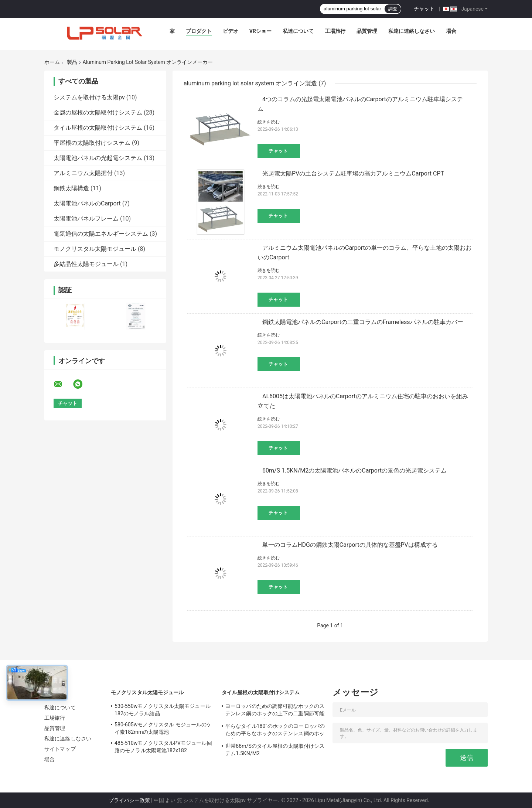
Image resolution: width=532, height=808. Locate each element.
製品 (72, 62)
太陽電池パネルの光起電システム (98, 158)
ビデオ (231, 31)
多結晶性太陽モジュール (86, 264)
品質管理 (367, 31)
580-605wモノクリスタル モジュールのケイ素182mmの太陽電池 (163, 728)
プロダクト (199, 31)
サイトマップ (60, 749)
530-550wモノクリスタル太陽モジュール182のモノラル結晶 (163, 710)
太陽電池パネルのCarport (87, 203)
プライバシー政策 (129, 800)
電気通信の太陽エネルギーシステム (101, 234)
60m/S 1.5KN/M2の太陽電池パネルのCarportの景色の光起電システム (354, 471)
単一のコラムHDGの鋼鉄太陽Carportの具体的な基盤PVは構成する (350, 545)
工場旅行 (335, 31)
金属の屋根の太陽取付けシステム (98, 112)
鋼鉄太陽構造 (71, 188)
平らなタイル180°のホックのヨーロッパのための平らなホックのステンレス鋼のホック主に (275, 731)
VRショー (260, 31)
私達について (298, 31)
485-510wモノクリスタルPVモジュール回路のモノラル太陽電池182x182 (163, 747)
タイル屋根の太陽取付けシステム (98, 128)
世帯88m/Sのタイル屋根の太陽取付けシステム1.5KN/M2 (275, 750)
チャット (424, 8)
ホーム (52, 62)
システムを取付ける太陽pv (89, 97)
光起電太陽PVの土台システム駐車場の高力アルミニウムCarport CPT (353, 173)
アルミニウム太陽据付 (83, 173)
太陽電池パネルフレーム (86, 219)
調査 (393, 9)
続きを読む (269, 122)
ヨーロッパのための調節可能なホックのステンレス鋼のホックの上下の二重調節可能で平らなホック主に (275, 711)
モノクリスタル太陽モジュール (95, 249)
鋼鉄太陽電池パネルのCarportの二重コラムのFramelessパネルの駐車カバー (363, 322)
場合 (451, 31)
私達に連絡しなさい (412, 31)
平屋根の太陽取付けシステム (92, 143)
